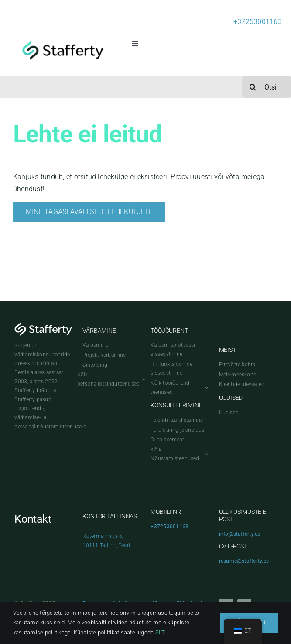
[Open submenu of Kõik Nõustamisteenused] (205, 454)
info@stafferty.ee (240, 534)
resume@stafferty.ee (244, 561)
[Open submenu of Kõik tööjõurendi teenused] (205, 387)
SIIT (160, 632)
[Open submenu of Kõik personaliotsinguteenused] (143, 379)
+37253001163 (258, 22)
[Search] (253, 87)
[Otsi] (267, 87)
